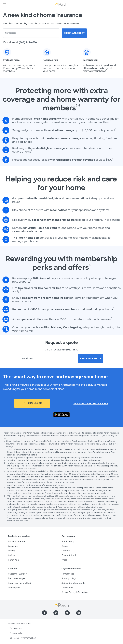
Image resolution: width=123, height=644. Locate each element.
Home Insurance (16, 541)
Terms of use (68, 574)
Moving (12, 551)
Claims (11, 555)
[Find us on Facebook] (44, 613)
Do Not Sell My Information (75, 592)
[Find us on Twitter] (67, 613)
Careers (66, 551)
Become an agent (17, 578)
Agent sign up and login (20, 583)
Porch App (13, 560)
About (65, 546)
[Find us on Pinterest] (56, 613)
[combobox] (31, 33)
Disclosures (67, 588)
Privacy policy (69, 578)
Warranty (13, 546)
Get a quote (14, 588)
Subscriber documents (73, 583)
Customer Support (18, 574)
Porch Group (68, 541)
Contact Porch (69, 555)
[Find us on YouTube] (79, 613)
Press (64, 560)
